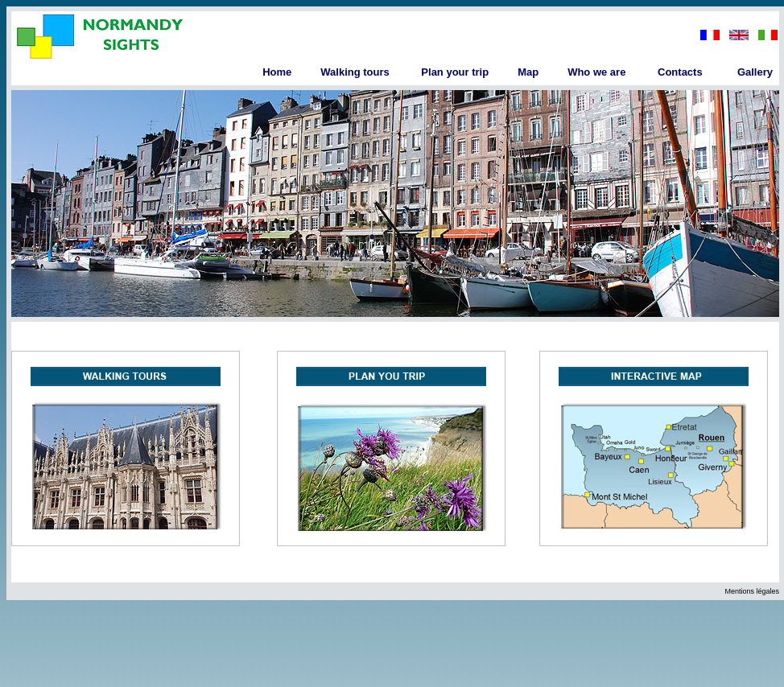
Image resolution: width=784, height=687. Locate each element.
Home (277, 72)
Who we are (596, 72)
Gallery (755, 72)
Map (528, 72)
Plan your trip (455, 72)
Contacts (680, 72)
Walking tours (355, 72)
